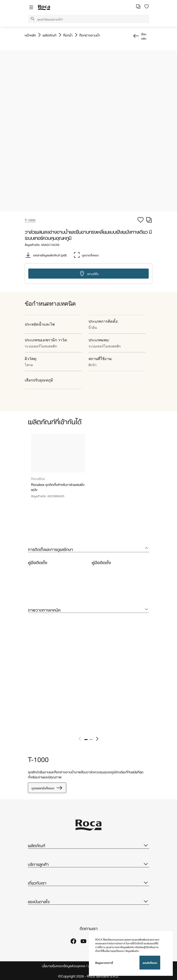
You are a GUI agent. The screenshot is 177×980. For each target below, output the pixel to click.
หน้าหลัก (30, 35)
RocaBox (38, 478)
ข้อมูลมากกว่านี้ (104, 963)
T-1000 (38, 759)
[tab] (88, 549)
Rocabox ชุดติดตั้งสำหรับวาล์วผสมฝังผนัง (58, 487)
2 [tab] (91, 740)
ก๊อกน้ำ (68, 35)
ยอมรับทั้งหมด (150, 962)
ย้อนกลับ (144, 36)
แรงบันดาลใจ (88, 901)
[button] (33, 19)
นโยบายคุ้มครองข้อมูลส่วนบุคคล (63, 966)
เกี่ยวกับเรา (88, 882)
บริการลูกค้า (88, 864)
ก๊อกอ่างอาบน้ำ (90, 35)
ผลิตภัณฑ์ (49, 35)
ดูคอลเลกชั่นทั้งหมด (47, 788)
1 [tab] (86, 740)
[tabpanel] (58, 469)
